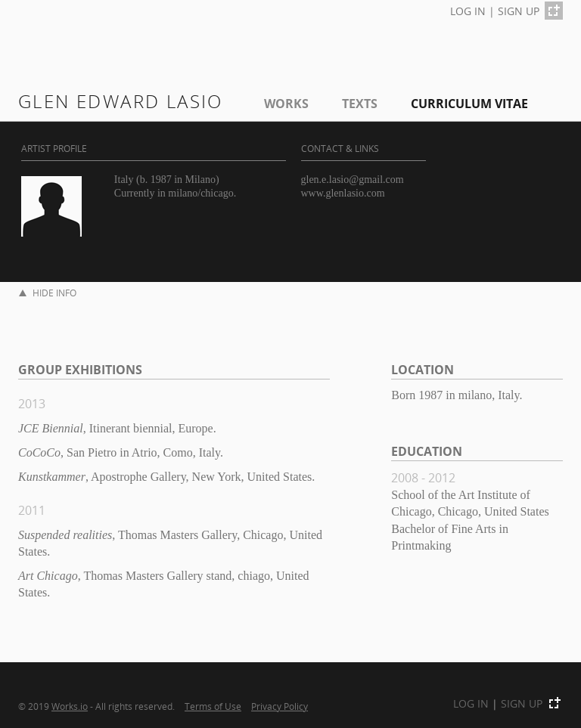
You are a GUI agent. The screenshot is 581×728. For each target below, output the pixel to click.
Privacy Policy (280, 706)
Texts (360, 104)
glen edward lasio (121, 101)
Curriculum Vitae (469, 104)
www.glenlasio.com (343, 193)
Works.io (70, 706)
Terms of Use (213, 706)
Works (286, 104)
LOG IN (468, 11)
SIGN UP (519, 11)
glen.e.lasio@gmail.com (353, 180)
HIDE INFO (48, 293)
